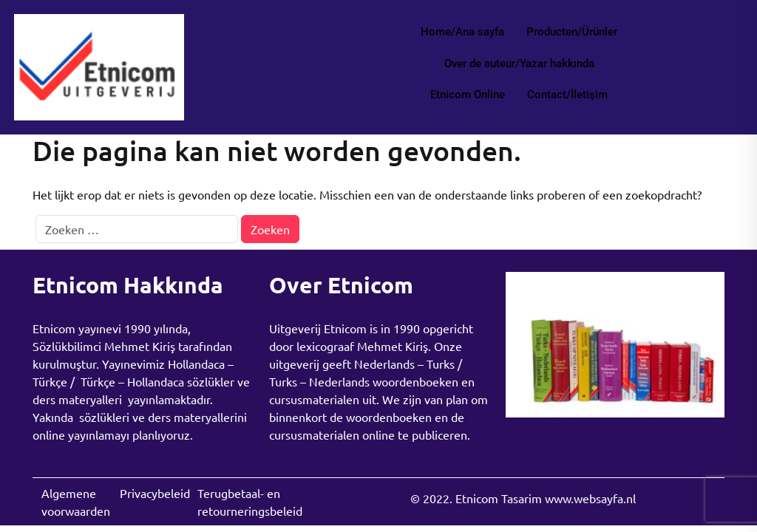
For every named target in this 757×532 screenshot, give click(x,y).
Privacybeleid (155, 493)
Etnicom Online (468, 95)
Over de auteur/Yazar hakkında (519, 64)
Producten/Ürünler (572, 32)
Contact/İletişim (567, 95)
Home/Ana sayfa (462, 32)
